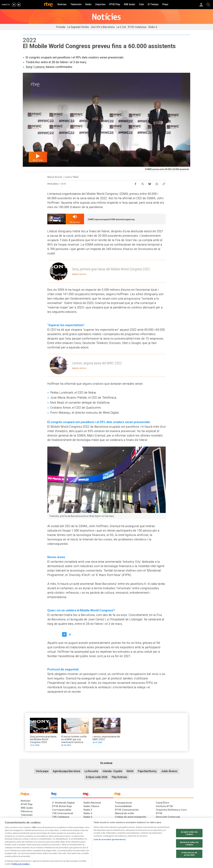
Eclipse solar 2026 (97, 777)
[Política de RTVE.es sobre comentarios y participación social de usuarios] (181, 845)
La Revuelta (91, 771)
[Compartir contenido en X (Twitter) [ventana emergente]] (143, 183)
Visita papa (42, 771)
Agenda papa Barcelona (66, 771)
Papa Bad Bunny (147, 771)
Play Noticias (119, 777)
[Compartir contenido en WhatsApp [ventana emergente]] (157, 183)
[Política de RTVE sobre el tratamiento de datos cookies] (74, 845)
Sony (29, 67)
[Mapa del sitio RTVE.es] (142, 845)
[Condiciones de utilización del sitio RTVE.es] (25, 845)
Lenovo (40, 67)
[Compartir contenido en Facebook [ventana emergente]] (135, 183)
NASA (130, 771)
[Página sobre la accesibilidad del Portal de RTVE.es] (124, 845)
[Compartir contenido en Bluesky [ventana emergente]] (150, 183)
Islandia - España (112, 771)
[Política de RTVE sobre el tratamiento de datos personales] (48, 845)
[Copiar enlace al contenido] (164, 183)
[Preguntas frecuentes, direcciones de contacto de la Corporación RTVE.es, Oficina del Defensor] (158, 845)
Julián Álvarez (169, 771)
